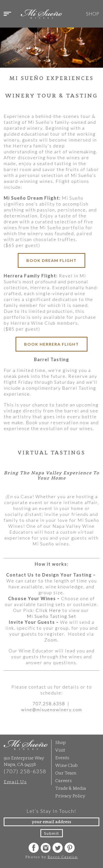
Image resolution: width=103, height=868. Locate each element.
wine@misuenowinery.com (52, 709)
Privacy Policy (70, 795)
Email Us (15, 781)
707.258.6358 (49, 703)
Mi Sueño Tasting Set (52, 616)
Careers (63, 780)
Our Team (66, 772)
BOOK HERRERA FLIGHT (51, 344)
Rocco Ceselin (63, 856)
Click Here (48, 610)
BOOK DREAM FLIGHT (51, 260)
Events (62, 757)
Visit (60, 749)
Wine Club (66, 765)
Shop (93, 14)
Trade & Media (71, 788)
